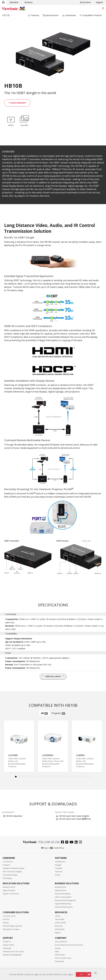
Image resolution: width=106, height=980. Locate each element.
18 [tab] (79, 777)
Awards (58, 948)
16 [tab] (72, 777)
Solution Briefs (60, 923)
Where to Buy (60, 955)
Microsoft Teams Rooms (64, 907)
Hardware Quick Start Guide (13, 952)
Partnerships (60, 961)
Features (34, 15)
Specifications (51, 15)
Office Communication (63, 897)
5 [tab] (31, 777)
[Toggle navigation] (103, 8)
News (57, 952)
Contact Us (7, 942)
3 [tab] (23, 777)
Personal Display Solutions (12, 926)
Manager (58, 865)
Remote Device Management (65, 900)
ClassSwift (59, 868)
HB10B (6, 15)
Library (58, 916)
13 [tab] (60, 777)
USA (81, 974)
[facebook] (63, 842)
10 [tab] (49, 777)
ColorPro (6, 919)
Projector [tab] (58, 713)
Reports (58, 933)
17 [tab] (75, 777)
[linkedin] (77, 842)
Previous (5, 746)
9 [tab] (46, 777)
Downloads (69, 15)
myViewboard (60, 862)
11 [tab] (53, 777)
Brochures (59, 926)
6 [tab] (34, 777)
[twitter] (67, 842)
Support (99, 2)
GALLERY (24, 120)
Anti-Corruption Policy (63, 958)
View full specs (53, 676)
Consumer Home (9, 916)
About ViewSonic (61, 942)
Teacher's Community (11, 894)
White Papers (60, 929)
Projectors (6, 865)
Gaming (6, 923)
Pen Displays (7, 878)
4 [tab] (27, 777)
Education (14, 2)
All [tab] (44, 713)
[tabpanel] (19, 746)
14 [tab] (64, 777)
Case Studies (60, 919)
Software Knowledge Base (12, 955)
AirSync (58, 875)
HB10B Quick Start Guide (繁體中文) (75, 819)
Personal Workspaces (63, 894)
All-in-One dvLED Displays (12, 872)
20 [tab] (87, 777)
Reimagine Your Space (11, 929)
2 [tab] (19, 777)
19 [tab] (83, 777)
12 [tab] (57, 777)
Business (29, 2)
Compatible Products (91, 15)
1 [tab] (16, 777)
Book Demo (85, 2)
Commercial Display (10, 875)
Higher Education (9, 890)
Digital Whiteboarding (63, 904)
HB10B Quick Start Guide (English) (74, 816)
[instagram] (81, 842)
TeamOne (59, 872)
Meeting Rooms (61, 890)
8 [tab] (42, 777)
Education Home (9, 887)
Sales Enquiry (17, 103)
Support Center (8, 945)
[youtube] (72, 842)
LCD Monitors (8, 862)
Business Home (61, 887)
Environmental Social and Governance (69, 945)
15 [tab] (68, 777)
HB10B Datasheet (14, 816)
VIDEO (11, 120)
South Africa (57, 848)
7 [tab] (38, 777)
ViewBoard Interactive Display (14, 868)
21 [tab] (90, 777)
